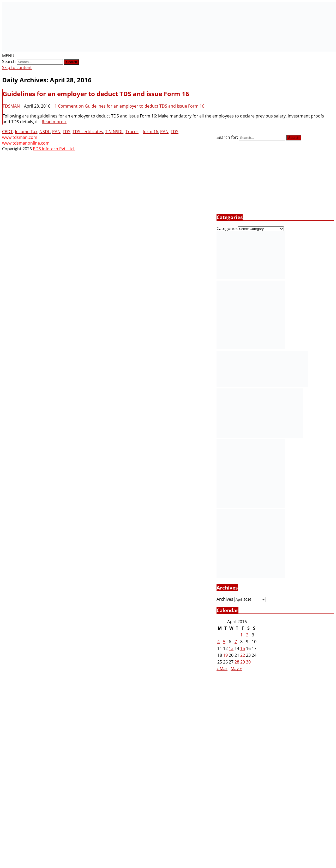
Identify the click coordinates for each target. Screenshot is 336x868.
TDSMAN (11, 106)
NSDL (45, 132)
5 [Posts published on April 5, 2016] (224, 642)
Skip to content (17, 67)
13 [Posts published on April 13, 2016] (231, 648)
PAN (56, 132)
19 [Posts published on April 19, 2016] (225, 655)
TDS (67, 132)
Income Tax (26, 132)
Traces (132, 132)
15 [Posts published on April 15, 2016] (243, 648)
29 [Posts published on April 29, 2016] (243, 662)
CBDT (7, 132)
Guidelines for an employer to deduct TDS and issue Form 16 (96, 94)
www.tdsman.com (20, 137)
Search (9, 61)
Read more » (54, 122)
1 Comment (129, 106)
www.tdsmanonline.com (26, 143)
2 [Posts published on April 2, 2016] (247, 635)
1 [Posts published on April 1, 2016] (241, 635)
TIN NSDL (114, 132)
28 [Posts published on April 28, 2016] (237, 662)
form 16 (150, 132)
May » (236, 668)
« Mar (222, 668)
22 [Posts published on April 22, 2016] (243, 655)
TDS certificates (88, 132)
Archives (225, 599)
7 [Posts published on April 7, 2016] (236, 642)
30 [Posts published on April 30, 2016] (248, 662)
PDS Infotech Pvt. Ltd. (54, 149)
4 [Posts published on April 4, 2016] (218, 642)
